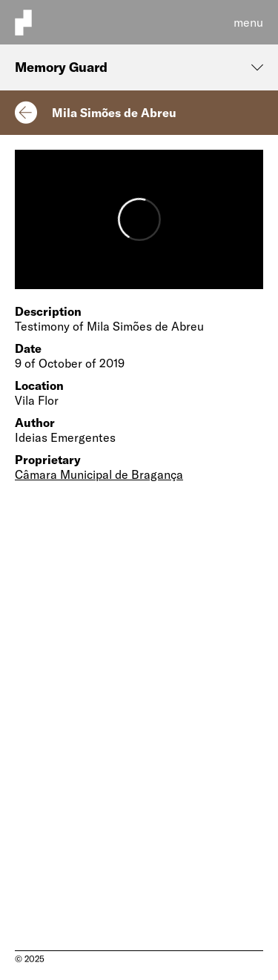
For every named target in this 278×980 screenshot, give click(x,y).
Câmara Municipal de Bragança (99, 474)
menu (248, 22)
